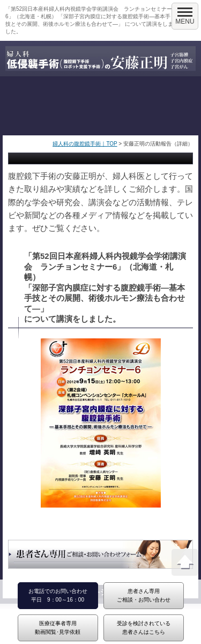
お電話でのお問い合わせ (58, 591)
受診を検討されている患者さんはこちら (144, 628)
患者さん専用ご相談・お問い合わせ (144, 595)
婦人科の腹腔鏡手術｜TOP (85, 144)
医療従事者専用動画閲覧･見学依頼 (58, 628)
